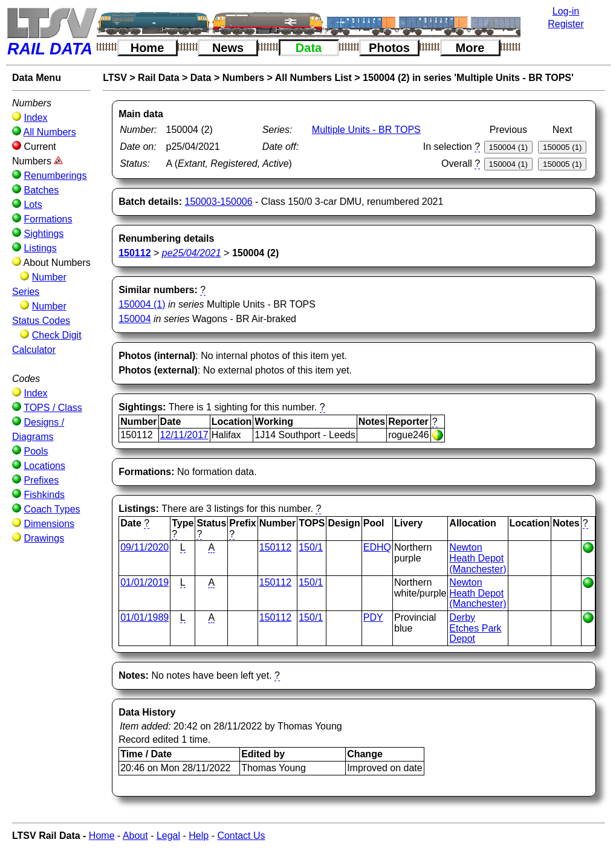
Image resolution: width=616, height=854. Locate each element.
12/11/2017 (184, 435)
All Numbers (50, 132)
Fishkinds (44, 495)
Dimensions (49, 524)
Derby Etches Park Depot (475, 628)
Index (35, 118)
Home (148, 48)
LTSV (115, 78)
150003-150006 (219, 202)
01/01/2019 (144, 582)
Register (566, 24)
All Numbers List (313, 78)
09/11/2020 (144, 547)
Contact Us (241, 836)
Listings (40, 248)
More (470, 48)
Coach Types (52, 509)
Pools (36, 451)
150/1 (311, 547)
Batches (41, 190)
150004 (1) (142, 304)
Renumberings (55, 176)
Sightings (44, 234)
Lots (33, 205)
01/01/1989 (144, 617)
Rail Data (158, 78)
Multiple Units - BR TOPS (366, 130)
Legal (168, 836)
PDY (373, 617)
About (135, 836)
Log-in (566, 11)
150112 (275, 547)
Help (199, 836)
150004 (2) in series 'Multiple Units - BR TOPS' (468, 78)
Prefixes (41, 480)
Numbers (243, 78)
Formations (48, 219)
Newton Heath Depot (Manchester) (478, 558)
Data (309, 48)
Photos (389, 48)
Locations (44, 466)
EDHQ (377, 547)
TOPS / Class (53, 408)
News (228, 48)
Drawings (44, 538)
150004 (135, 319)
